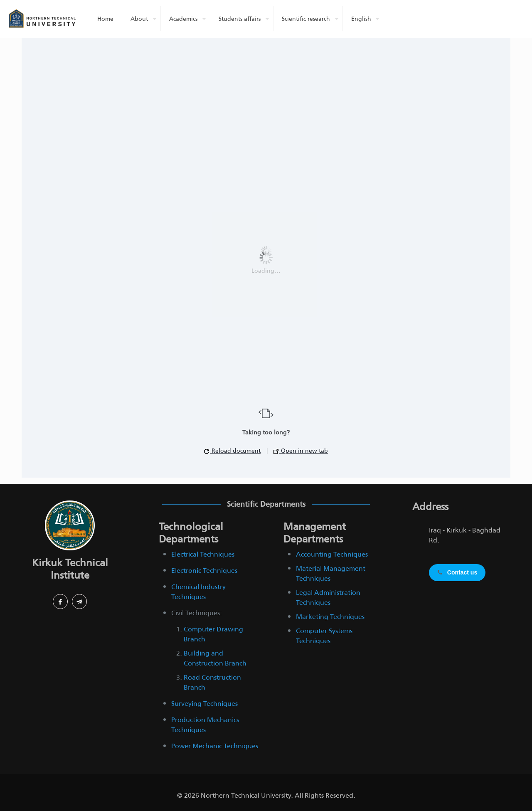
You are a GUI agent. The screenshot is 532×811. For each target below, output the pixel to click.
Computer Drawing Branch (213, 634)
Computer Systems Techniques (324, 636)
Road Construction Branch (212, 682)
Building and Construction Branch (215, 658)
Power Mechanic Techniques (215, 746)
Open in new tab (301, 451)
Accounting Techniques (332, 554)
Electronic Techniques (204, 571)
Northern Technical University (246, 795)
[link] (70, 525)
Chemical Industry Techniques (198, 592)
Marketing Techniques (330, 617)
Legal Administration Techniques (328, 598)
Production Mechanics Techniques (205, 725)
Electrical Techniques (203, 554)
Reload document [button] (232, 451)
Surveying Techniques (204, 704)
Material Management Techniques (331, 573)
